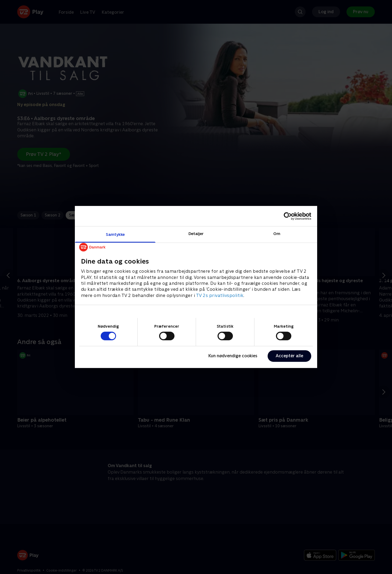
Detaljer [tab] (196, 234)
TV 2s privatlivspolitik (220, 295)
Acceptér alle (289, 356)
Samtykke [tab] (115, 234)
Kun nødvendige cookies (233, 356)
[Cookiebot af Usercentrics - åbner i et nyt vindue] (288, 216)
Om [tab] (277, 234)
